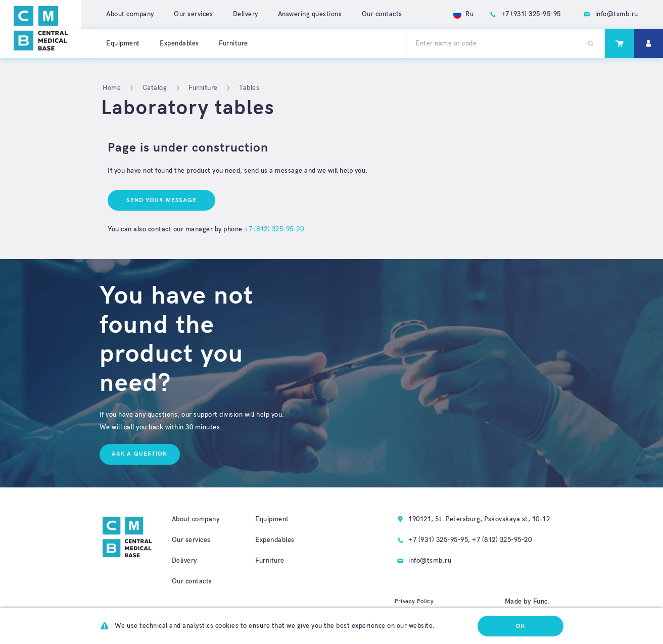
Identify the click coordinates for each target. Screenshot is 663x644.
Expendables (179, 43)
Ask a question (139, 454)
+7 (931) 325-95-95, (439, 540)
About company (130, 14)
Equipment (123, 43)
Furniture (233, 43)
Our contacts (382, 14)
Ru (464, 14)
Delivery (246, 14)
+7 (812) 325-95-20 (274, 229)
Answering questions (310, 14)
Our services (193, 14)
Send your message (161, 200)
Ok (520, 626)
